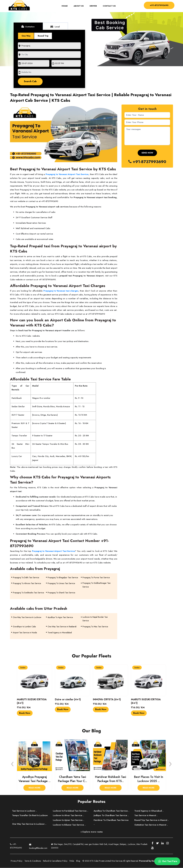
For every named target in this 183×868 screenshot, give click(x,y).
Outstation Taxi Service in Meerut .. (151, 825)
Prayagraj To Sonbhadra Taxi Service (28, 593)
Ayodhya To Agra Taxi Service (60, 617)
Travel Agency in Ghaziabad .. (149, 811)
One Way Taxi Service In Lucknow (27, 617)
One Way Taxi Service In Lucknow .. (30, 824)
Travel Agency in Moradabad (60, 633)
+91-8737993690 (158, 5)
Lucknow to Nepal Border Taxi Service (95, 619)
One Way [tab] (26, 36)
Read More (35, 788)
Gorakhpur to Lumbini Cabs (24, 627)
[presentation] (12, 763)
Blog (78, 861)
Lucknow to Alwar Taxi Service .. (69, 816)
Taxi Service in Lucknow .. (25, 811)
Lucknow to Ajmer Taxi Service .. (69, 820)
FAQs (72, 861)
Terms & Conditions (33, 861)
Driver (93, 6)
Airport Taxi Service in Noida (25, 633)
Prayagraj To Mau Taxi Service (95, 627)
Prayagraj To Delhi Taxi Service (26, 577)
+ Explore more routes (92, 832)
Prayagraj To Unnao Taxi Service (61, 583)
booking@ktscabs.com (38, 846)
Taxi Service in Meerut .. (146, 816)
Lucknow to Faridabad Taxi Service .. (71, 811)
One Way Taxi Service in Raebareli (62, 627)
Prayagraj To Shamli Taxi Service (61, 593)
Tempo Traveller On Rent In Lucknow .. (30, 817)
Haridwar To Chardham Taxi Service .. (112, 826)
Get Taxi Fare (167, 861)
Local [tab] (55, 26)
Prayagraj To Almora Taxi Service (27, 583)
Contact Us (109, 6)
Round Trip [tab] (43, 36)
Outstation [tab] (28, 26)
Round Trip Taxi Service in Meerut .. (152, 820)
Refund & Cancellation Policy (55, 861)
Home (65, 6)
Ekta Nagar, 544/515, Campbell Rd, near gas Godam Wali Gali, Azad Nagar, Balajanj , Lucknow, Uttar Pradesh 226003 (99, 846)
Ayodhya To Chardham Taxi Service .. (111, 813)
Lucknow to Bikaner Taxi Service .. (70, 825)
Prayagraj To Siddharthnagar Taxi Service (97, 585)
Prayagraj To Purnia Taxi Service (96, 577)
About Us (78, 6)
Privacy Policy (17, 861)
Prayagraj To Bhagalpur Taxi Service (63, 577)
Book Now (25, 713)
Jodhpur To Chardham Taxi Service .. (112, 819)
